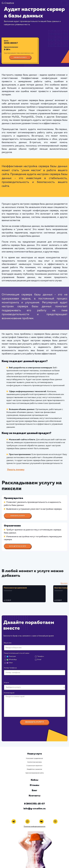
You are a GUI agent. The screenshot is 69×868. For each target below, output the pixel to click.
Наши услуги (35, 754)
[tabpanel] (27, 594)
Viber (10, 663)
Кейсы (34, 780)
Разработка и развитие (34, 769)
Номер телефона (10, 668)
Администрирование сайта (34, 773)
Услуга (6, 683)
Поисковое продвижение (34, 758)
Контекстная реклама (34, 762)
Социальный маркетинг (34, 766)
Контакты (34, 796)
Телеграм (11, 657)
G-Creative (8, 3)
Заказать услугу (20, 57)
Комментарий (9, 693)
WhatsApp (12, 660)
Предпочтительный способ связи (17, 653)
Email (39, 660)
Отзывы (34, 785)
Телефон (41, 656)
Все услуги (64, 583)
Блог (35, 790)
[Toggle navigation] (64, 3)
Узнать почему (16, 470)
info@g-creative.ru (34, 809)
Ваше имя (8, 643)
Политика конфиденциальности (34, 827)
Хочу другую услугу (18, 546)
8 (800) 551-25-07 (34, 804)
